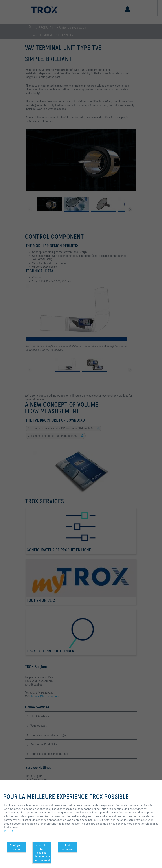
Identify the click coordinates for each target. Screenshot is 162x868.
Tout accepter (67, 847)
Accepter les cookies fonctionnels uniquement (43, 853)
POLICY (9, 831)
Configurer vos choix (16, 847)
